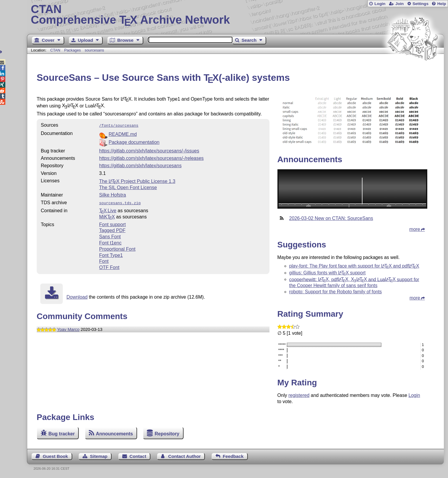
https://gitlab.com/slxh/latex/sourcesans (140, 165)
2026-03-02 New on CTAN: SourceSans (331, 218)
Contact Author (184, 456)
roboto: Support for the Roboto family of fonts (336, 292)
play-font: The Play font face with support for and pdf (354, 266)
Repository (167, 434)
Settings (420, 4)
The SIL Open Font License (128, 187)
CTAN (55, 50)
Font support (113, 223)
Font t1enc (110, 242)
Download (77, 296)
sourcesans (94, 50)
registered (299, 395)
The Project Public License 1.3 (137, 181)
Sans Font (110, 235)
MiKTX (107, 216)
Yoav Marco (68, 328)
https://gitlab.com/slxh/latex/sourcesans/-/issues (149, 150)
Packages (73, 50)
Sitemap (99, 456)
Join (399, 4)
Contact (138, 456)
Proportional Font (117, 248)
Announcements (114, 434)
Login (380, 4)
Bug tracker (62, 434)
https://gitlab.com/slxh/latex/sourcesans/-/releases (151, 158)
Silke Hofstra (113, 194)
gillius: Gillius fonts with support (327, 273)
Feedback (233, 456)
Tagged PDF (112, 229)
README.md (123, 134)
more (415, 229)
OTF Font (109, 266)
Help (442, 4)
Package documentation (134, 142)
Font (104, 260)
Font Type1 (111, 254)
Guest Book (55, 456)
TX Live (108, 209)
